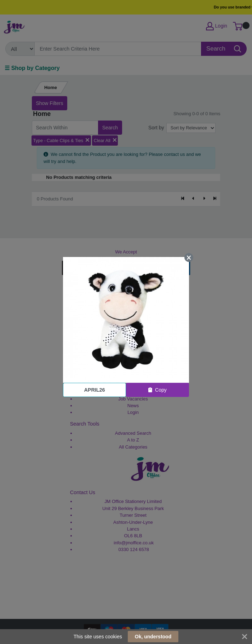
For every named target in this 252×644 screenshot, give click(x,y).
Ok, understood (153, 637)
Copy (157, 390)
